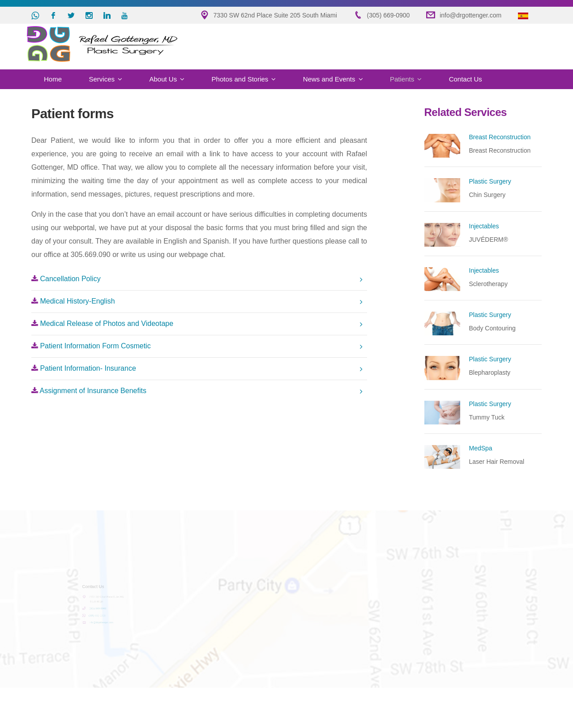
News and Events (329, 79)
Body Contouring (492, 328)
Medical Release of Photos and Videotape (102, 323)
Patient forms (73, 113)
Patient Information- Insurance (84, 368)
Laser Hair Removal (497, 462)
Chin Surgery (487, 195)
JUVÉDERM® (489, 240)
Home (53, 79)
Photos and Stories (240, 79)
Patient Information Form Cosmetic (91, 346)
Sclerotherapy (488, 284)
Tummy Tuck (487, 417)
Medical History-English (73, 301)
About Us (163, 79)
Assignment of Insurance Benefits (89, 391)
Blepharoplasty (490, 373)
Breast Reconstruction (500, 150)
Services (102, 79)
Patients (402, 79)
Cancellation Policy (66, 279)
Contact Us (466, 79)
